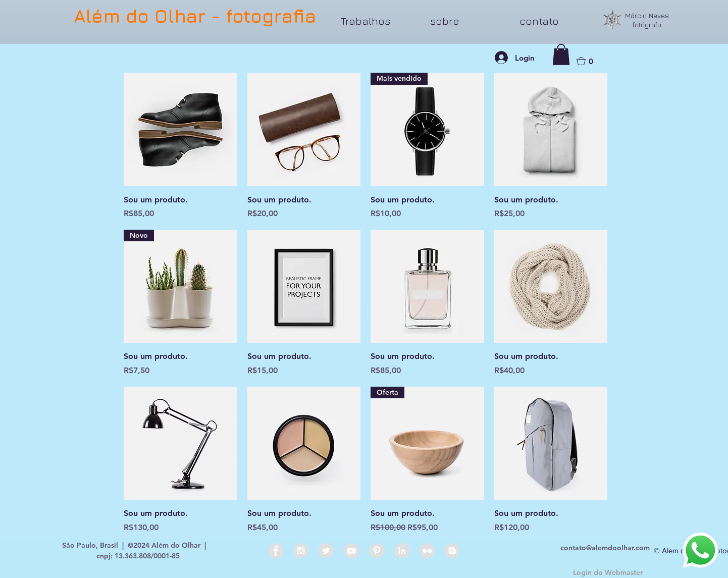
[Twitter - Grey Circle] (326, 551)
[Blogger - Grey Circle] (452, 551)
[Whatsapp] (700, 550)
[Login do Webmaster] (608, 573)
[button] (378, 21)
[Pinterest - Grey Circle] (377, 551)
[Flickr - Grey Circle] (427, 551)
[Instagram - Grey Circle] (301, 551)
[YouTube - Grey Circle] (351, 551)
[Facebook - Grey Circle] (276, 551)
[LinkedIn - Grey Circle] (402, 551)
